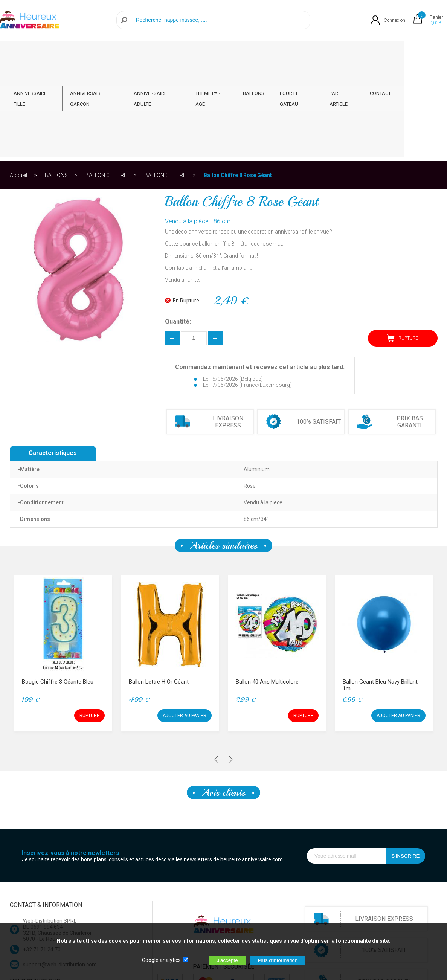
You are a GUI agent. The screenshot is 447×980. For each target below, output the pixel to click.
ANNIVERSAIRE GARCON (110, 53)
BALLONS (281, 53)
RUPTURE (403, 244)
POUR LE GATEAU (326, 53)
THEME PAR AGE (237, 53)
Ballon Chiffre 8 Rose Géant (238, 81)
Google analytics (161, 960)
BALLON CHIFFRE (106, 81)
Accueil (18, 81)
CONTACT (415, 53)
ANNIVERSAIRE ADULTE (178, 53)
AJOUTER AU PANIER (185, 621)
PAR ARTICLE (375, 53)
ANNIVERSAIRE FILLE (44, 53)
